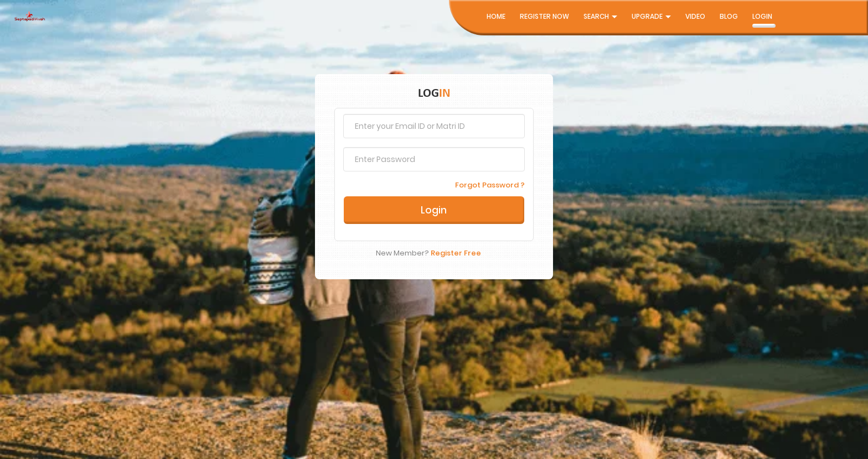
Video (695, 16)
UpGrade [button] (651, 16)
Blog (729, 16)
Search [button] (600, 16)
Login (762, 16)
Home (496, 16)
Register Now (544, 16)
